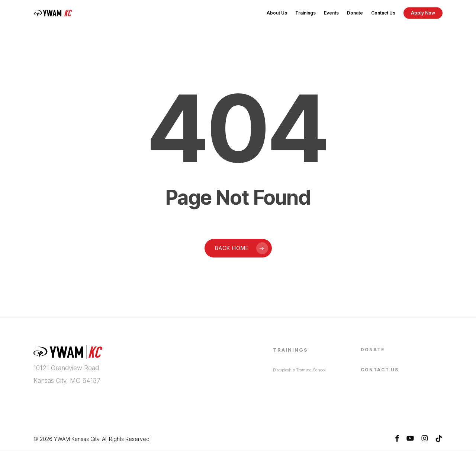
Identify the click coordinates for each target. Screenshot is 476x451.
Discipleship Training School (299, 370)
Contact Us (380, 370)
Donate (373, 350)
